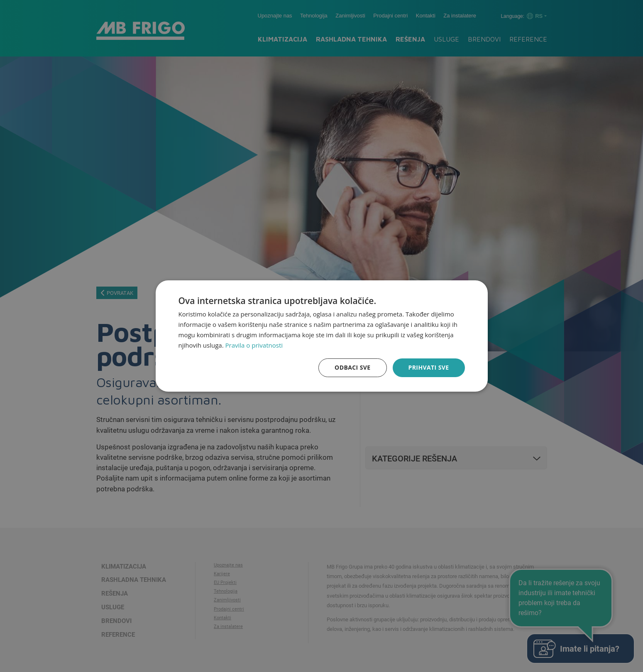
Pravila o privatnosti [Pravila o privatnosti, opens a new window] (254, 345)
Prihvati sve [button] (429, 367)
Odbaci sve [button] (352, 367)
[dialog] (322, 336)
